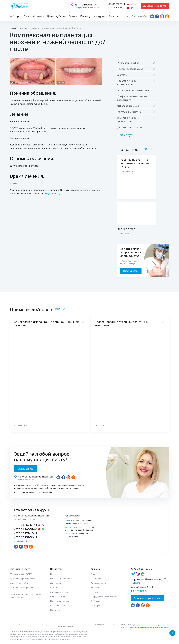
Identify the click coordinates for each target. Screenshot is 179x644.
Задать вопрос (131, 271)
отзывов (39, 625)
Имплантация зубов (19, 583)
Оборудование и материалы (104, 597)
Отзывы (73, 16)
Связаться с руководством (148, 598)
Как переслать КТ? (59, 606)
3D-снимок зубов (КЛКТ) (21, 574)
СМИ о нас (96, 601)
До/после (61, 16)
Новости (94, 592)
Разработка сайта (64, 626)
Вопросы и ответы (59, 597)
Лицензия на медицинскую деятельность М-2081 (152, 627)
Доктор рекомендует (60, 592)
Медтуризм (99, 16)
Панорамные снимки (60, 601)
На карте (78, 8)
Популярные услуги (20, 569)
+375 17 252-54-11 (26, 537)
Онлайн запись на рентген (155, 6)
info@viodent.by (52, 194)
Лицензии (95, 588)
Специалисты (97, 579)
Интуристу (55, 610)
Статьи (53, 588)
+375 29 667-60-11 (117, 4)
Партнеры (95, 606)
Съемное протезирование (22, 588)
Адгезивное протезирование (23, 579)
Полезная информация (61, 579)
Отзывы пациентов (99, 583)
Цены (50, 16)
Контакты (113, 16)
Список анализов (58, 583)
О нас (93, 574)
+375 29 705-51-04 (117, 8)
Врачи (27, 16)
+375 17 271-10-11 (26, 533)
